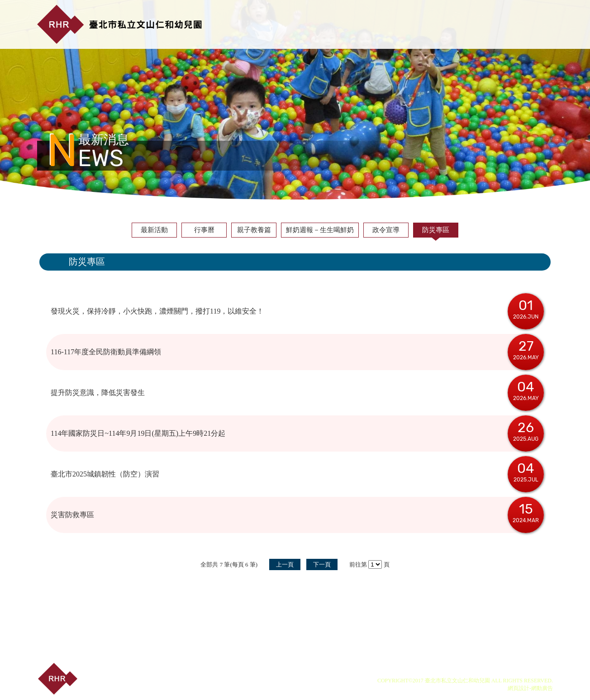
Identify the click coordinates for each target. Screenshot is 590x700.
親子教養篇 (254, 230)
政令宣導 (386, 230)
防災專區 (436, 230)
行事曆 (204, 230)
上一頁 (285, 564)
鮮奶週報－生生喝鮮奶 (320, 230)
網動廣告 (542, 688)
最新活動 (154, 230)
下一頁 (322, 564)
